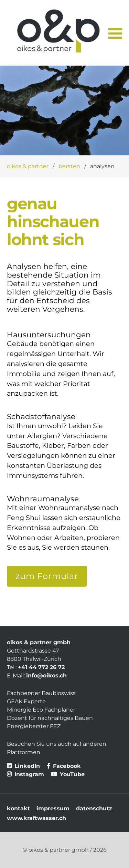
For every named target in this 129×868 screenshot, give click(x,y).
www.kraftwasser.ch (36, 818)
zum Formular (47, 576)
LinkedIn (23, 766)
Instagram (25, 774)
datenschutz (94, 808)
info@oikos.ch (46, 676)
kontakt (18, 808)
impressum (53, 808)
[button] (115, 33)
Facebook (64, 766)
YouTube (68, 774)
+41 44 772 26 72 (41, 667)
